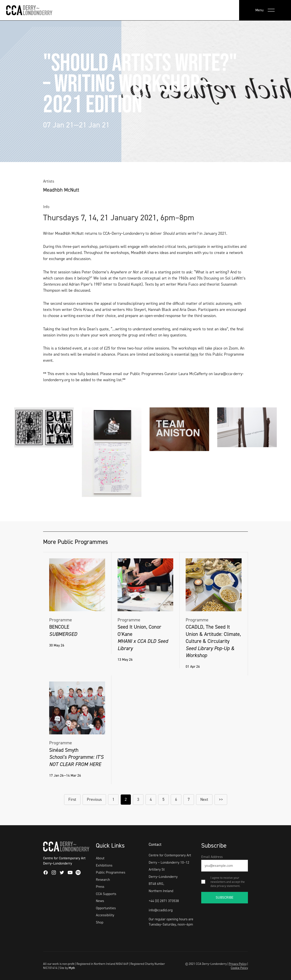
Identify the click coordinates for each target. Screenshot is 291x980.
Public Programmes (111, 872)
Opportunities (106, 908)
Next (204, 799)
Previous (94, 799)
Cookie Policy (239, 968)
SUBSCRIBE (225, 897)
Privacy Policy (238, 964)
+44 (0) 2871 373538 (164, 901)
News (100, 901)
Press (100, 887)
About (100, 858)
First (72, 799)
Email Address (212, 857)
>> (221, 799)
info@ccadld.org (161, 910)
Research (103, 880)
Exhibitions (104, 865)
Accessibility (105, 915)
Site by (67, 968)
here (194, 354)
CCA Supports (106, 894)
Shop (100, 922)
